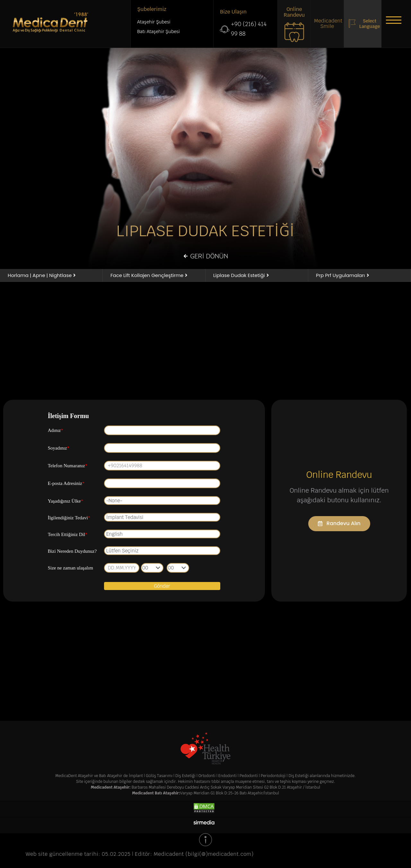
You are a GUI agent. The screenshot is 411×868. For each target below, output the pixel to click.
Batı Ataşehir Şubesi (158, 32)
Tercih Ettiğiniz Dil (68, 535)
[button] (392, 21)
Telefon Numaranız (68, 466)
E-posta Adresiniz (66, 484)
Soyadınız (59, 449)
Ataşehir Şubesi (154, 22)
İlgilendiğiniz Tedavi (69, 518)
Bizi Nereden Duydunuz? (72, 552)
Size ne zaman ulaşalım (70, 568)
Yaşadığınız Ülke (66, 502)
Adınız (56, 431)
